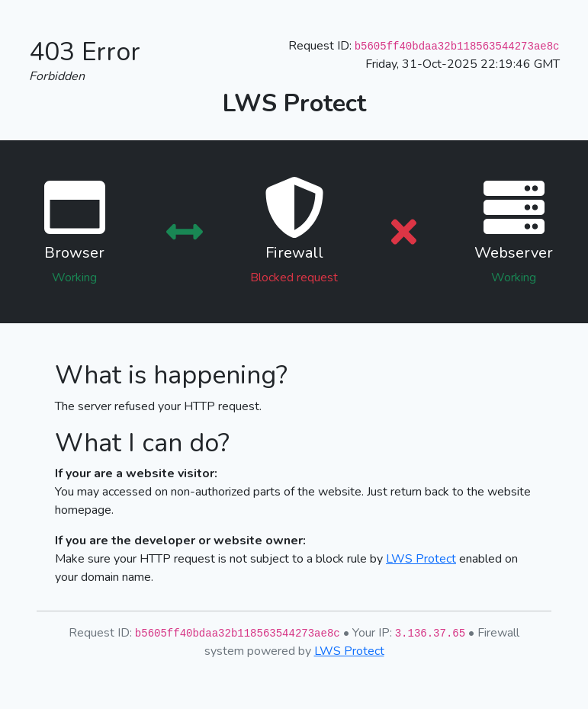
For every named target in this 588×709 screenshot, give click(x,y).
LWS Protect (421, 559)
